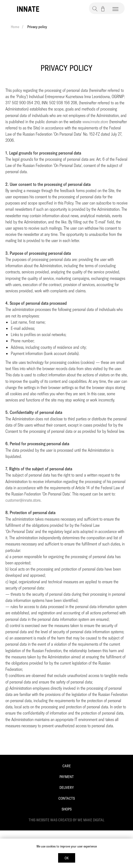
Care (67, 766)
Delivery (67, 787)
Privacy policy (37, 27)
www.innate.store (95, 122)
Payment (67, 777)
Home (15, 27)
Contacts (67, 798)
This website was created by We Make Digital (66, 820)
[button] (95, 9)
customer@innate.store (23, 500)
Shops (67, 809)
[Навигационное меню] (115, 9)
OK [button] (67, 858)
